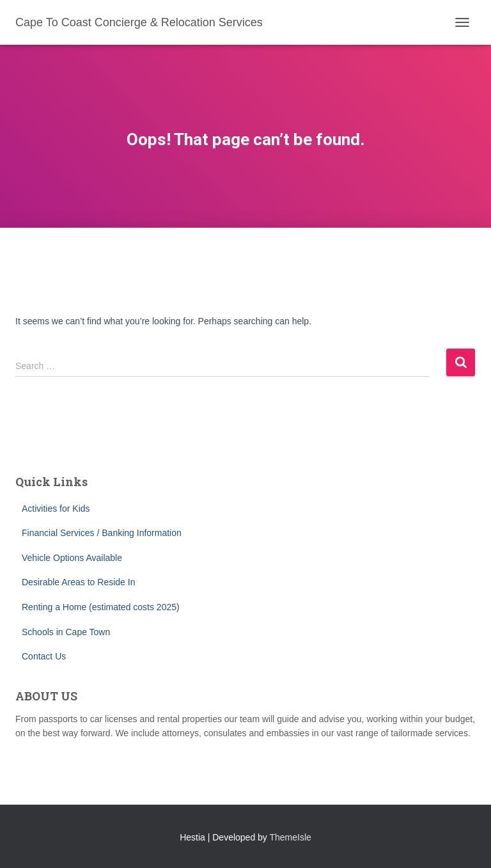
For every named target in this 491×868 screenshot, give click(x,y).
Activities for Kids (56, 509)
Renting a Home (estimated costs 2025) (101, 607)
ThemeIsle (291, 837)
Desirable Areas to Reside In (78, 582)
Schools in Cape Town (66, 632)
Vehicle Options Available (72, 558)
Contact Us (44, 656)
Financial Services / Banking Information (102, 533)
